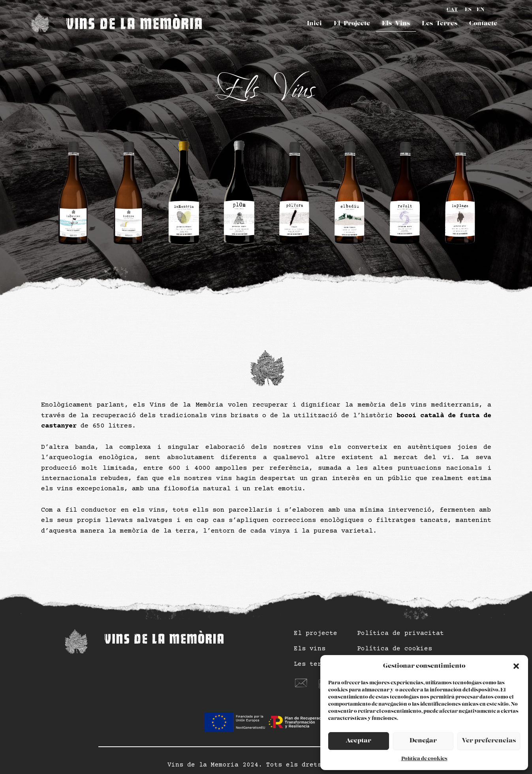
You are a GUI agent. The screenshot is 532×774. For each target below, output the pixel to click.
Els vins (310, 649)
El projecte (316, 633)
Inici (314, 24)
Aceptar (358, 741)
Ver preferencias (489, 741)
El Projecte (352, 24)
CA (452, 10)
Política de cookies (424, 759)
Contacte (483, 24)
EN (481, 10)
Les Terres (440, 24)
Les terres (314, 664)
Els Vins (396, 24)
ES (468, 10)
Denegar (423, 741)
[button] (516, 666)
